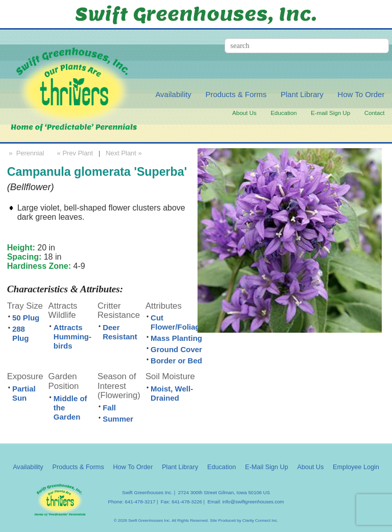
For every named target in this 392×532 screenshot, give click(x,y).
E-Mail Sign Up (266, 467)
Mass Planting (176, 338)
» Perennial (26, 153)
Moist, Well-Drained (172, 393)
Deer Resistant (120, 332)
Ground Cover (176, 349)
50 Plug (26, 318)
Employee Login (356, 467)
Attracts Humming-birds (72, 337)
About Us (244, 113)
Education (284, 113)
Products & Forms (236, 94)
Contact (375, 113)
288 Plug (21, 333)
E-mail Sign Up (330, 113)
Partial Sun (24, 393)
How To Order (361, 94)
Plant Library (302, 94)
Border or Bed (176, 361)
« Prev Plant (74, 153)
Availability (173, 94)
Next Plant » (125, 153)
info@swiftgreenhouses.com (253, 502)
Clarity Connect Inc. (260, 521)
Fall (109, 408)
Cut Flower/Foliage (177, 322)
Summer (118, 419)
